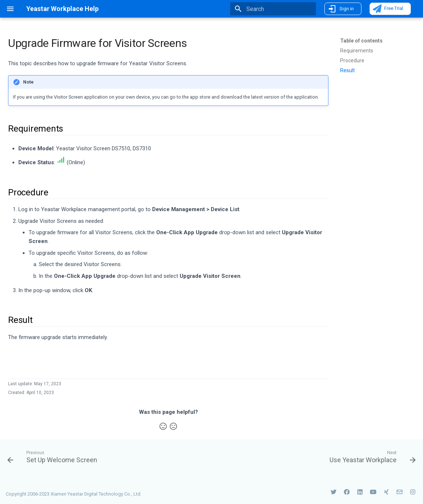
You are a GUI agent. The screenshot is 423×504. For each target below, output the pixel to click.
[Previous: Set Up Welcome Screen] (54, 456)
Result (347, 70)
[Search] (273, 9)
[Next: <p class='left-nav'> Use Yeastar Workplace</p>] (371, 456)
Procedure (352, 60)
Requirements (357, 51)
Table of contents (361, 41)
